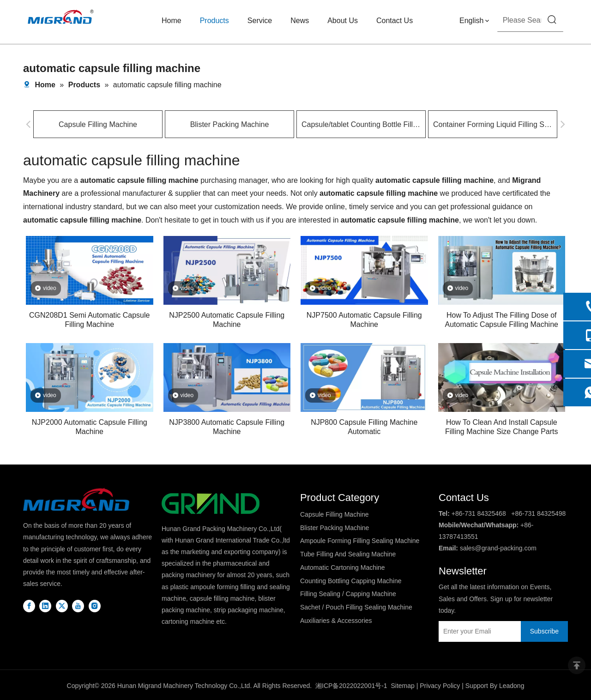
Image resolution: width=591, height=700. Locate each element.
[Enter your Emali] (477, 631)
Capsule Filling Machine (98, 124)
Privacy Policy (440, 686)
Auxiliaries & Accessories (336, 621)
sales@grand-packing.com (498, 548)
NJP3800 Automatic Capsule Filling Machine (227, 427)
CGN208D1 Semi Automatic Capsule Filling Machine (89, 320)
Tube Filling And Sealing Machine (348, 554)
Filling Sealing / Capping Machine (348, 594)
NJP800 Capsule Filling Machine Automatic (364, 427)
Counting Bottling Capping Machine (351, 581)
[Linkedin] (45, 606)
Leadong (512, 686)
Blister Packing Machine (230, 124)
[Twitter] (62, 606)
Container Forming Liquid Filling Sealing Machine (493, 124)
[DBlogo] (76, 499)
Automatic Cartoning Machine (343, 567)
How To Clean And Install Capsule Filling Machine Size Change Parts (502, 427)
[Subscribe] (544, 631)
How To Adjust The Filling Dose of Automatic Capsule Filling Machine (502, 320)
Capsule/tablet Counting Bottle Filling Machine (361, 124)
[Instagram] (95, 606)
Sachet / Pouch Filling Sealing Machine (356, 607)
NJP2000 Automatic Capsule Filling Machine (90, 427)
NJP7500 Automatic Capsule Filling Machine (364, 320)
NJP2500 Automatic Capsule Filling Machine (227, 320)
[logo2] (211, 504)
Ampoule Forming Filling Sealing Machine (360, 541)
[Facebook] (29, 606)
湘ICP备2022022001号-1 (351, 686)
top (577, 665)
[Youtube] (78, 606)
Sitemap (402, 686)
